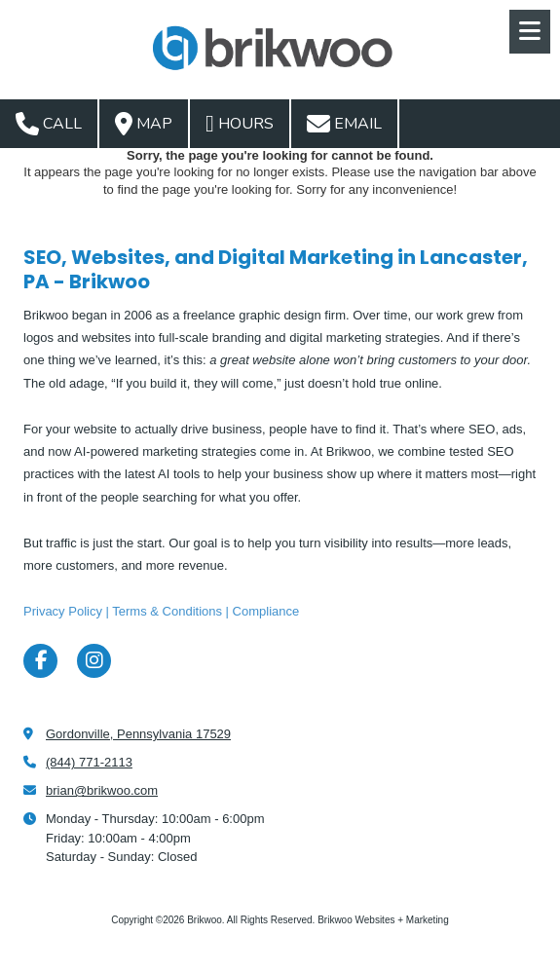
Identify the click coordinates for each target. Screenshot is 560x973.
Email (344, 124)
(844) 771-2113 (89, 762)
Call (49, 124)
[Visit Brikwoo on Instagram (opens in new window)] (94, 661)
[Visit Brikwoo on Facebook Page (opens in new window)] (40, 661)
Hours (240, 124)
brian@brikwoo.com (102, 790)
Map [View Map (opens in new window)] (144, 124)
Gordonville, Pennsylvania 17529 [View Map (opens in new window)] (138, 734)
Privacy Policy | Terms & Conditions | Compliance (161, 611)
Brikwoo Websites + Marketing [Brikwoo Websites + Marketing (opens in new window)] (383, 920)
